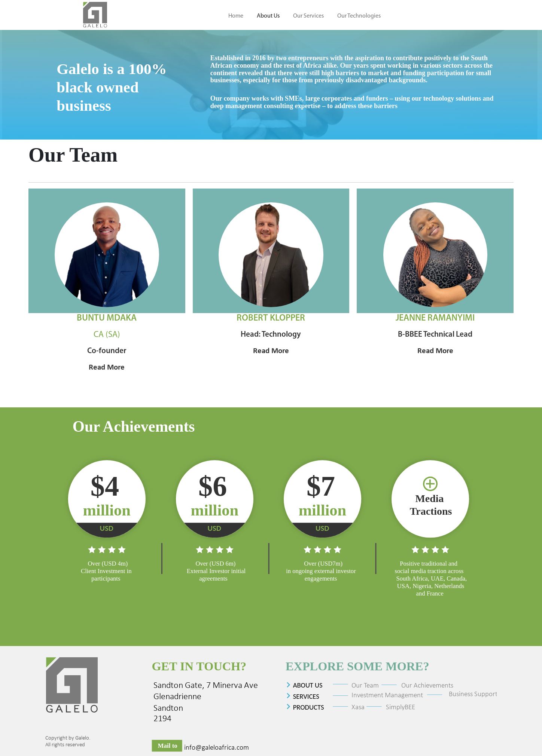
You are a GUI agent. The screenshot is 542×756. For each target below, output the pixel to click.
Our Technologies (359, 16)
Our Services (308, 16)
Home (236, 16)
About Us (268, 16)
